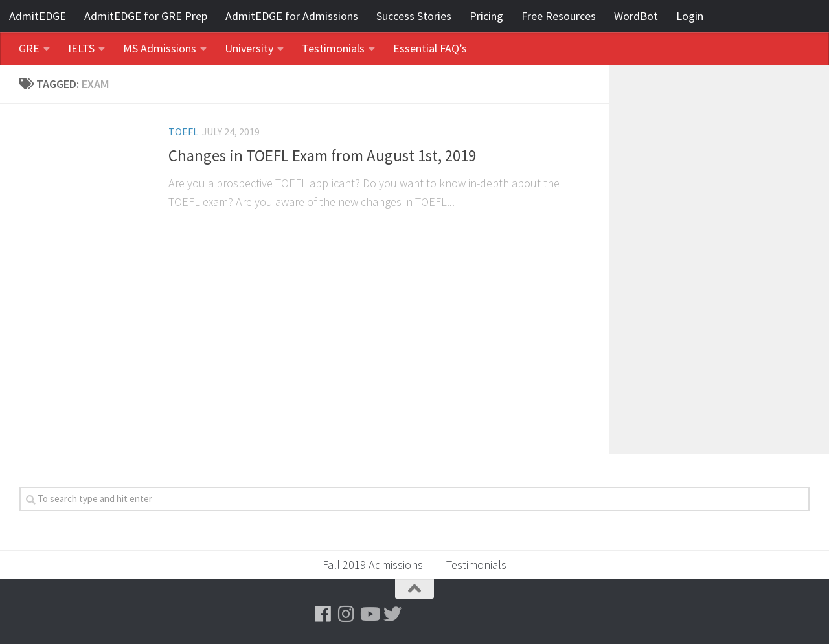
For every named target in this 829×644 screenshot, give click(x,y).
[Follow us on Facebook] (323, 614)
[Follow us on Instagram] (346, 614)
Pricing (486, 16)
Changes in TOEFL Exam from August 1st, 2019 (322, 156)
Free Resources (559, 16)
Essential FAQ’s (430, 48)
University (249, 48)
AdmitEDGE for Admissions (292, 16)
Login (690, 16)
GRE (29, 48)
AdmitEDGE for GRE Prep (146, 16)
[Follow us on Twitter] (392, 614)
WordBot (636, 16)
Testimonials (333, 48)
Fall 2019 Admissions (373, 565)
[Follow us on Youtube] (369, 614)
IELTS (81, 48)
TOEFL (183, 132)
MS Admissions (160, 48)
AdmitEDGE (38, 16)
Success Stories (414, 16)
